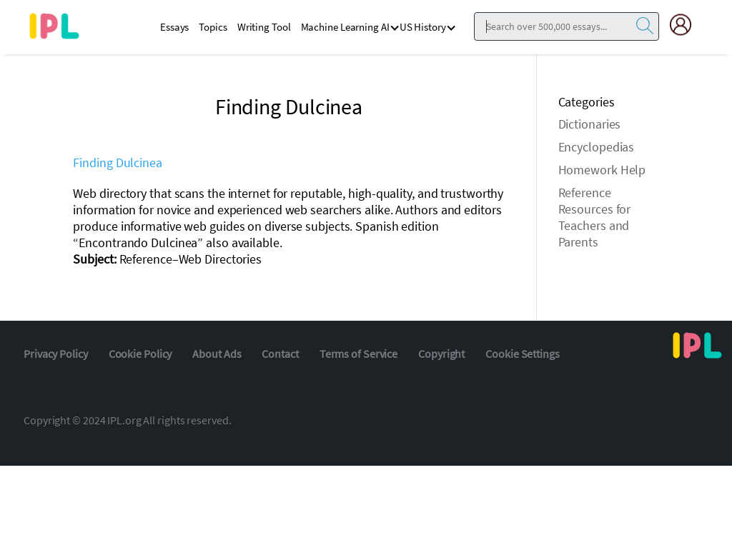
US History (423, 27)
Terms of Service (358, 354)
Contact (280, 354)
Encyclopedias (597, 147)
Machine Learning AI (345, 27)
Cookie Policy (140, 354)
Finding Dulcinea (117, 162)
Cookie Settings (523, 354)
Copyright (441, 354)
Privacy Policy (56, 354)
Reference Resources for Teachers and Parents (595, 217)
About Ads (217, 354)
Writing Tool (264, 27)
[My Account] (686, 25)
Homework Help (602, 170)
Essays (174, 27)
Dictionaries (590, 124)
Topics (213, 27)
